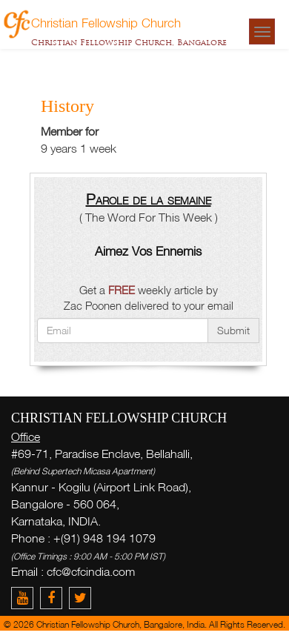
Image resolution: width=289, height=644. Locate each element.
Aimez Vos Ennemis (148, 251)
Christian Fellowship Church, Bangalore (129, 42)
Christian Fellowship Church (106, 22)
